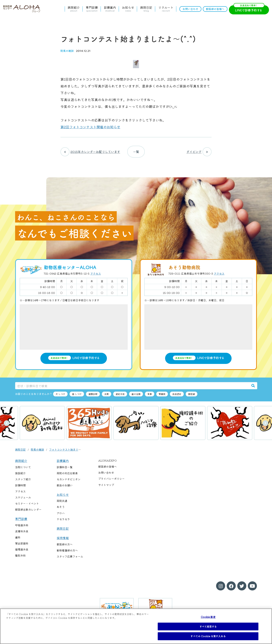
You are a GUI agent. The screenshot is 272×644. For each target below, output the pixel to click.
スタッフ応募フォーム (70, 560)
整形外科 (20, 559)
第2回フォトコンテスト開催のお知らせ (90, 127)
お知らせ (128, 9)
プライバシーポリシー (111, 482)
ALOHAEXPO (107, 464)
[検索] (253, 389)
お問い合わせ (190, 9)
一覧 (136, 153)
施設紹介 (20, 476)
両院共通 (62, 504)
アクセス (96, 276)
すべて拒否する (208, 626)
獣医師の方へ (65, 547)
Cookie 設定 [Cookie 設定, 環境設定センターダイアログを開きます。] (208, 617)
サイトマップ (106, 488)
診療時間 (20, 488)
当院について (23, 470)
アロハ (61, 516)
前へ (7, 426)
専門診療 (92, 9)
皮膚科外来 (22, 534)
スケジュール (23, 501)
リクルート (166, 9)
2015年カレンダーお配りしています (90, 153)
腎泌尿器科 (22, 547)
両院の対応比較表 (67, 476)
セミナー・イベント (27, 507)
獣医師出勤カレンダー (28, 513)
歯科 (18, 540)
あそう (61, 510)
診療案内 (110, 9)
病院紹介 (74, 9)
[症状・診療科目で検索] (132, 389)
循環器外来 (22, 553)
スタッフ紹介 (23, 482)
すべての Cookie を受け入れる (208, 636)
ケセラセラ (63, 522)
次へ (265, 426)
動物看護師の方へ (67, 553)
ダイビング (199, 153)
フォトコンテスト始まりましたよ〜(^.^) (73, 453)
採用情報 (63, 541)
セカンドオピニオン (69, 482)
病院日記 (146, 9)
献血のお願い (65, 488)
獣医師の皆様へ (215, 9)
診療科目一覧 (65, 470)
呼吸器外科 (22, 528)
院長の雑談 (67, 51)
